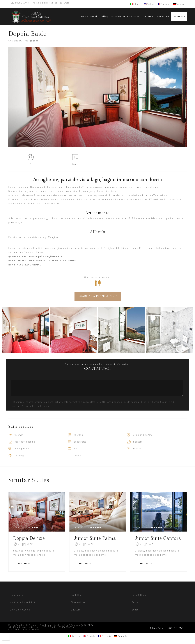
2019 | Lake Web (176, 628)
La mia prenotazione (47, 3)
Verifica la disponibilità (23, 602)
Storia (135, 602)
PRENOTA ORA (22, 3)
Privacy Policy (157, 628)
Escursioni (133, 17)
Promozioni (118, 17)
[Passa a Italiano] (74, 636)
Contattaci (148, 17)
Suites (135, 610)
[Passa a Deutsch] (121, 636)
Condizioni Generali (21, 610)
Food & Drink (139, 595)
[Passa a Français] (105, 636)
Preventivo (163, 17)
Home (85, 17)
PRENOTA (179, 17)
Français (164, 4)
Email (67, 3)
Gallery (104, 17)
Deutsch (178, 4)
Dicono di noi (78, 602)
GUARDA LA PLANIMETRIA (98, 296)
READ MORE (24, 563)
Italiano (135, 4)
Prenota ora (16, 595)
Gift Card (76, 610)
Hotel (94, 17)
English (149, 4)
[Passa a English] (89, 636)
